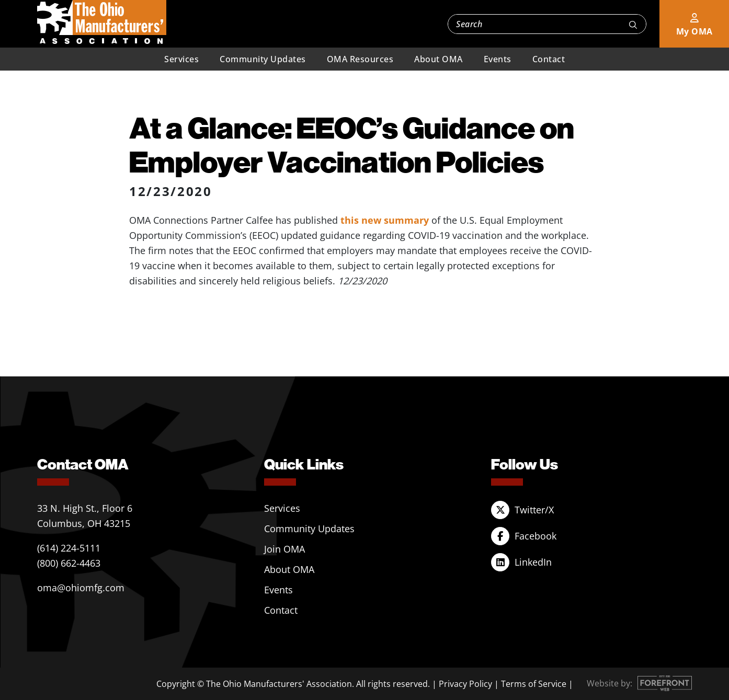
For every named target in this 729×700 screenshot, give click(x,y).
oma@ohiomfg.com (81, 588)
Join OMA (284, 549)
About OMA (438, 59)
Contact (549, 59)
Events (498, 59)
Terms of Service (534, 684)
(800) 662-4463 (69, 563)
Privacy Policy (465, 684)
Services (181, 59)
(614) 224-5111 (69, 548)
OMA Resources (360, 59)
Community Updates (263, 59)
